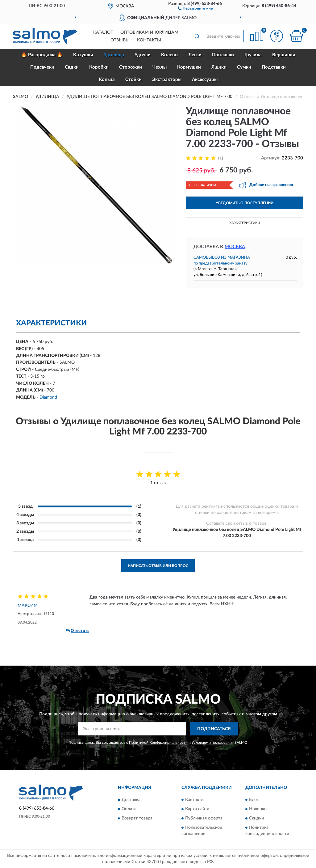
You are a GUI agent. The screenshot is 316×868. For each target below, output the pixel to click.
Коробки (99, 67)
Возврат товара (137, 818)
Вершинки (284, 55)
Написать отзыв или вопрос (158, 566)
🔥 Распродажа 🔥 (42, 55)
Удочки (143, 55)
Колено (169, 55)
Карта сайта (197, 809)
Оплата (129, 809)
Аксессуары (205, 80)
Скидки (256, 818)
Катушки (83, 55)
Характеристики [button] (245, 223)
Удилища (114, 55)
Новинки (258, 809)
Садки (72, 67)
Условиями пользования (213, 743)
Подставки (274, 67)
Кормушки (189, 67)
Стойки (133, 80)
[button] (195, 8)
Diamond (48, 397)
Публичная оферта (204, 818)
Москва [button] (235, 247)
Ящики (219, 67)
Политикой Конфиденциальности (158, 743)
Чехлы (160, 67)
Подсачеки (42, 67)
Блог (254, 800)
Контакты (149, 40)
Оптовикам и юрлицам (149, 32)
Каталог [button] (103, 32)
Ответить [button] (77, 631)
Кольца (107, 80)
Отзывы (120, 40)
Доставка (131, 800)
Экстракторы (167, 80)
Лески (195, 55)
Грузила (253, 55)
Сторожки (131, 67)
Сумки (244, 67)
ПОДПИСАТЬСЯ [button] (214, 729)
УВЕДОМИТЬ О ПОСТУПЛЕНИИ (245, 203)
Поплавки (223, 55)
